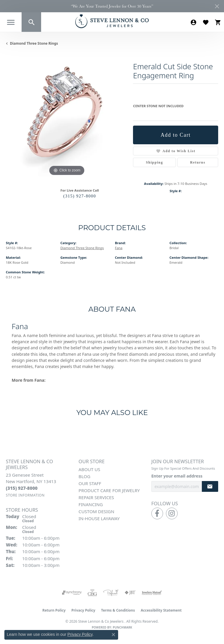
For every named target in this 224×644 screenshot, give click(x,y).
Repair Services (96, 497)
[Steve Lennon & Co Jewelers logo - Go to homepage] (112, 21)
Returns (198, 162)
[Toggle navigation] (11, 22)
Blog (84, 476)
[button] (31, 22)
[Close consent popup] (113, 635)
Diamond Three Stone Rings (34, 43)
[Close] (217, 6)
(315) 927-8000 (80, 196)
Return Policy (54, 610)
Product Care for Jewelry (109, 490)
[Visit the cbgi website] (92, 593)
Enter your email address (177, 476)
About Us (89, 469)
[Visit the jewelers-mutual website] (152, 593)
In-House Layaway (99, 518)
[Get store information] (25, 495)
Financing (91, 504)
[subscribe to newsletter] (210, 486)
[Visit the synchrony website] (72, 593)
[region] (66, 116)
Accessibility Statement (161, 610)
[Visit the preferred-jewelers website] (111, 593)
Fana (119, 248)
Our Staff (90, 483)
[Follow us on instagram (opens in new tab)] (172, 513)
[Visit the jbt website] (130, 593)
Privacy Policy (83, 610)
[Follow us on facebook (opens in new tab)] (157, 513)
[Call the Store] (22, 488)
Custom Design (96, 511)
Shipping (154, 162)
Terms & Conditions (118, 610)
